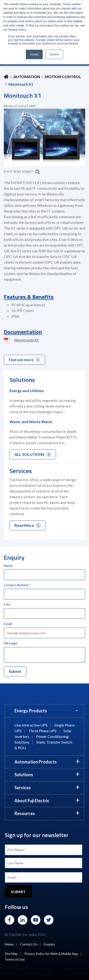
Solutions (24, 775)
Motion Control (63, 77)
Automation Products (36, 762)
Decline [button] (54, 54)
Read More (28, 525)
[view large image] (22, 171)
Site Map (11, 954)
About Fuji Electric (32, 801)
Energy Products (31, 711)
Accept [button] (34, 54)
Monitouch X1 (21, 340)
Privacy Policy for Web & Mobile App (51, 954)
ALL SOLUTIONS (33, 454)
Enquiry (49, 944)
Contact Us (29, 944)
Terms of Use (15, 959)
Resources (25, 813)
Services (23, 788)
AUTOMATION (27, 77)
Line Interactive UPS (31, 725)
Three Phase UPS (42, 731)
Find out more (24, 360)
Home (9, 944)
